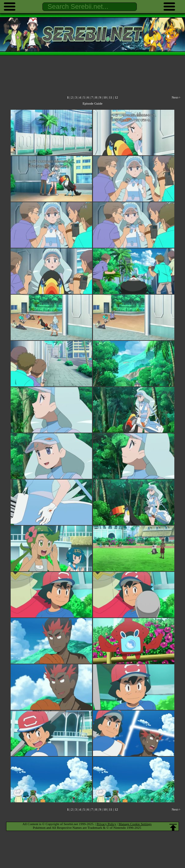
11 (111, 97)
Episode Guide (92, 103)
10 (105, 97)
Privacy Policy (106, 824)
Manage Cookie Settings (135, 824)
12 (116, 97)
